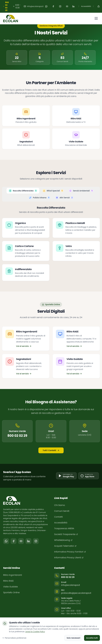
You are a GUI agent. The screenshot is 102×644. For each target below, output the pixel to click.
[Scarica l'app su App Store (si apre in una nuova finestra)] (89, 476)
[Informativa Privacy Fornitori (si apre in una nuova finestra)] (70, 552)
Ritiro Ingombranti (13, 575)
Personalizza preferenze (14, 638)
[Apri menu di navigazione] (96, 19)
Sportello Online (11, 592)
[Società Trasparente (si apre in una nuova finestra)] (66, 534)
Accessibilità (86, 6)
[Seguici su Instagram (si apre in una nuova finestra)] (36, 541)
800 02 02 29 (17, 437)
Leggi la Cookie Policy (35, 632)
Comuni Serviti (62, 511)
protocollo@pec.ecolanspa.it (76, 593)
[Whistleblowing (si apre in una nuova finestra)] (63, 540)
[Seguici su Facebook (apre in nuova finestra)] (53, 6)
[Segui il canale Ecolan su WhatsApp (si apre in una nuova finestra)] (6, 541)
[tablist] (51, 198)
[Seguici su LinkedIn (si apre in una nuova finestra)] (28, 541)
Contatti (58, 517)
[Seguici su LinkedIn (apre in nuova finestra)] (73, 6)
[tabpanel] (51, 247)
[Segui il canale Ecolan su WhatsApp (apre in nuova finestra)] (46, 6)
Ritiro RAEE (8, 581)
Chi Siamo (60, 505)
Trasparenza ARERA (64, 528)
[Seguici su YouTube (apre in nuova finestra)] (67, 6)
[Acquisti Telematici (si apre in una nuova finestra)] (65, 546)
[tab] (23, 194)
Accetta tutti (92, 638)
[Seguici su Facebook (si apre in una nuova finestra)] (14, 541)
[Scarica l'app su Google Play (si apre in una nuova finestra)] (66, 476)
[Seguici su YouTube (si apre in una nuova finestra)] (21, 541)
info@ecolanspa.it (34, 6)
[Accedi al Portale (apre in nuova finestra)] (99, 6)
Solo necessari (73, 638)
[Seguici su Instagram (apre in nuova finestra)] (60, 6)
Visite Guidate (10, 587)
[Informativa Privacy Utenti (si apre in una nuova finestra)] (69, 558)
